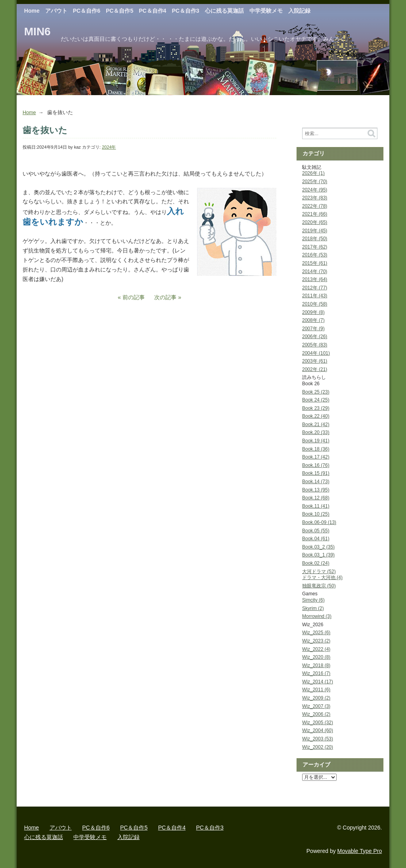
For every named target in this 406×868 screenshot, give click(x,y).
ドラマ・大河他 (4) (322, 577)
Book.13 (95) (316, 490)
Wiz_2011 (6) (316, 690)
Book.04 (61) (316, 539)
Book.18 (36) (316, 449)
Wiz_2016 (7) (316, 673)
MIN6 (37, 32)
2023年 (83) (315, 198)
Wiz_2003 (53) (318, 739)
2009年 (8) (313, 312)
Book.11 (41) (316, 506)
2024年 (109, 147)
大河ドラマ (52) (319, 572)
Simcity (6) (313, 600)
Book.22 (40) (316, 416)
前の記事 (134, 297)
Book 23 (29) (316, 408)
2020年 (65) (315, 222)
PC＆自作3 (185, 11)
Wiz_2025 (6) (316, 633)
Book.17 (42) (316, 457)
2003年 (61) (315, 361)
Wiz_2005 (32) (318, 723)
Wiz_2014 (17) (318, 682)
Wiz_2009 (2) (316, 698)
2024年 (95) (315, 190)
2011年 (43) (315, 296)
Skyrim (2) (313, 608)
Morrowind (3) (317, 616)
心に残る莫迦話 (224, 11)
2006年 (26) (315, 336)
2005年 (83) (315, 345)
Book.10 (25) (316, 514)
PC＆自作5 (120, 11)
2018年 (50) (315, 239)
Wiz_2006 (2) (316, 714)
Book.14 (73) (316, 482)
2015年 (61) (315, 263)
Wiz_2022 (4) (316, 649)
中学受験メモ (266, 11)
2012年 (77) (315, 288)
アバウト (56, 11)
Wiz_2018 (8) (316, 665)
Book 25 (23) (316, 392)
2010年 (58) (315, 304)
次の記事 (165, 297)
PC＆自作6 (87, 11)
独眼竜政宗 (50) (319, 586)
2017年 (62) (315, 247)
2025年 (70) (315, 182)
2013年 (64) (315, 279)
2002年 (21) (315, 369)
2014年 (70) (315, 271)
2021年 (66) (315, 214)
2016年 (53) (315, 255)
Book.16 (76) (316, 465)
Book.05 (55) (316, 531)
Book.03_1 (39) (318, 555)
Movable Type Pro (360, 851)
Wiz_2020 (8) (316, 657)
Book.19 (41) (316, 441)
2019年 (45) (315, 231)
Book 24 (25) (316, 400)
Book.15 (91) (316, 473)
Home (32, 11)
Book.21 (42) (316, 424)
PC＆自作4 (152, 11)
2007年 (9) (313, 329)
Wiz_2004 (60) (318, 730)
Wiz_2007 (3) (316, 706)
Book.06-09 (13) (319, 522)
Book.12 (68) (316, 498)
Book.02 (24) (316, 563)
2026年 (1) (313, 173)
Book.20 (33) (316, 432)
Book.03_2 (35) (318, 547)
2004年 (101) (316, 353)
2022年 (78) (315, 206)
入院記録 (299, 11)
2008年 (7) (313, 320)
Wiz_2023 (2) (316, 641)
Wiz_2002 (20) (318, 747)
